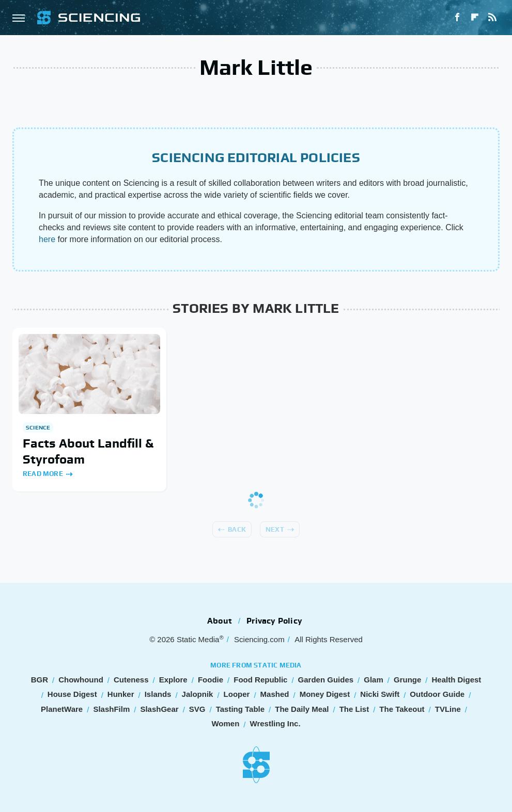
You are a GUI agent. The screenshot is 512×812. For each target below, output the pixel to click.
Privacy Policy (274, 621)
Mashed (275, 694)
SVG (197, 709)
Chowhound (81, 680)
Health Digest (456, 680)
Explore (173, 680)
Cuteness (131, 680)
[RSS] (492, 18)
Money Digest (325, 694)
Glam (374, 680)
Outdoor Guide (437, 694)
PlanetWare (62, 709)
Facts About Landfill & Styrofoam (88, 451)
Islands (158, 694)
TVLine (448, 709)
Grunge (407, 680)
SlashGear (159, 709)
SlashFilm (111, 709)
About (220, 621)
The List (354, 709)
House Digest (72, 694)
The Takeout (402, 709)
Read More (43, 474)
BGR (40, 680)
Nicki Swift (380, 694)
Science (38, 427)
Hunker (121, 694)
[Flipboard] (475, 18)
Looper (237, 694)
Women (225, 723)
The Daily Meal (302, 709)
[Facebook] (457, 18)
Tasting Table (240, 709)
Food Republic (260, 680)
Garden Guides (326, 680)
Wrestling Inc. (275, 723)
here (47, 239)
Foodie (211, 680)
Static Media (198, 639)
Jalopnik (198, 694)
